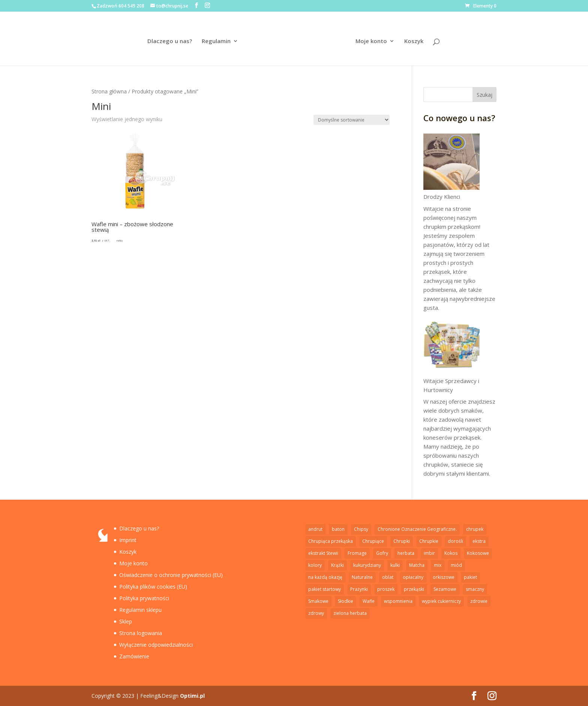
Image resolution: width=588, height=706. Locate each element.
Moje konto (370, 41)
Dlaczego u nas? (170, 41)
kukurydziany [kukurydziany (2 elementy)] (367, 565)
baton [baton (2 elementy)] (338, 529)
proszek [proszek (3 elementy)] (386, 589)
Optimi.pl (192, 696)
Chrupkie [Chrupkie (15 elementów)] (429, 541)
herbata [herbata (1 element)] (406, 553)
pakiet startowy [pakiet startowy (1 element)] (325, 589)
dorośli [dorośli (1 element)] (455, 541)
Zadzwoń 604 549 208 (121, 6)
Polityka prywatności (144, 598)
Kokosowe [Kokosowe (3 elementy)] (478, 553)
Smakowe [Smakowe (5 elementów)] (318, 601)
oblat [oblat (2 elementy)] (388, 577)
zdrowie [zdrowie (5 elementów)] (479, 601)
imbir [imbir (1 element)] (429, 553)
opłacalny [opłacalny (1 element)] (413, 577)
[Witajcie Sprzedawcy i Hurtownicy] (451, 347)
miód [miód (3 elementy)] (456, 565)
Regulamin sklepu (140, 610)
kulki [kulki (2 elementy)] (395, 565)
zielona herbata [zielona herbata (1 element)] (350, 613)
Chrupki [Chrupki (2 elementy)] (402, 541)
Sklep (126, 621)
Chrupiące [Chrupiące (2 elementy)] (373, 541)
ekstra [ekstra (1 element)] (479, 541)
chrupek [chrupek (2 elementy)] (475, 529)
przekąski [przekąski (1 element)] (414, 589)
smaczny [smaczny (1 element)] (475, 589)
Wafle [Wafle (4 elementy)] (369, 601)
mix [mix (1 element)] (438, 565)
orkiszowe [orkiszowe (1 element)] (444, 577)
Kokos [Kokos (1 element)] (451, 553)
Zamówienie (134, 656)
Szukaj (484, 95)
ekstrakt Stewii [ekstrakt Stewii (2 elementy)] (323, 553)
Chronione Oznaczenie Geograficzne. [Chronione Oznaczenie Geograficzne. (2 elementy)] (417, 529)
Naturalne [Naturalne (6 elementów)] (362, 577)
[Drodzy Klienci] (451, 163)
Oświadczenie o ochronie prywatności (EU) (171, 575)
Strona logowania (141, 633)
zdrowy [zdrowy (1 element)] (316, 613)
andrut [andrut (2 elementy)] (315, 529)
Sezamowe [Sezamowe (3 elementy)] (445, 589)
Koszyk (413, 41)
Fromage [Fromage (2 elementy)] (357, 553)
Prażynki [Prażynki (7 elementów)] (359, 589)
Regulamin (217, 41)
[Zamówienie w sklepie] (352, 120)
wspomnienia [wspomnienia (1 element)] (398, 601)
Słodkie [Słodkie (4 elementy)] (346, 601)
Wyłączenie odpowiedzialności (156, 645)
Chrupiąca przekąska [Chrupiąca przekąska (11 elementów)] (331, 541)
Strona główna (109, 91)
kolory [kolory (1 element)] (315, 565)
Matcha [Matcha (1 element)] (417, 565)
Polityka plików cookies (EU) (153, 587)
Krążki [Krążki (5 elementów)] (337, 565)
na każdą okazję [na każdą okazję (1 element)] (325, 577)
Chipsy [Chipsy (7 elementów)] (361, 529)
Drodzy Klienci (442, 197)
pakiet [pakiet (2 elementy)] (470, 577)
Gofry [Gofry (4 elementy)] (382, 553)
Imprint (128, 540)
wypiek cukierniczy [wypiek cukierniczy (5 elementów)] (441, 601)
